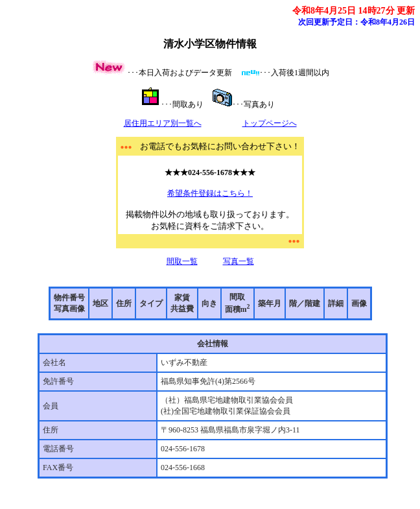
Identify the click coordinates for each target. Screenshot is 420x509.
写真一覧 (239, 261)
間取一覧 (182, 261)
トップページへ (270, 123)
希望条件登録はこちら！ (210, 193)
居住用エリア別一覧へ (163, 123)
